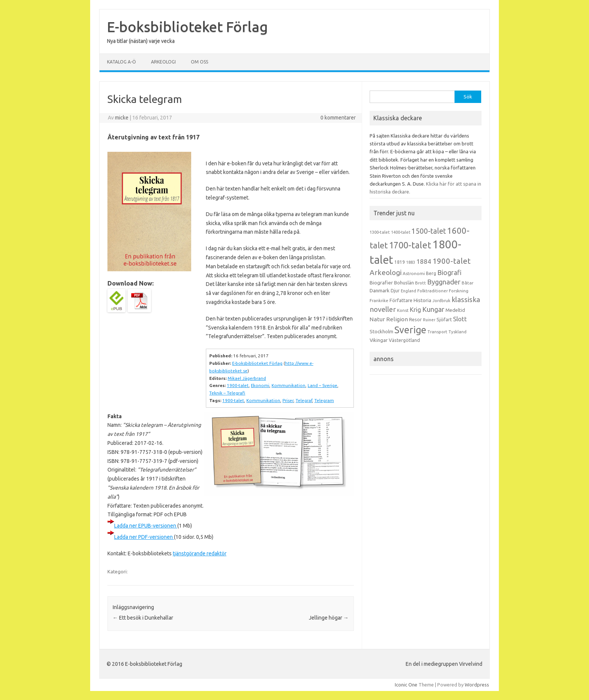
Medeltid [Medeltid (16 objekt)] (455, 310)
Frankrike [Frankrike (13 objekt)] (379, 301)
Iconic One (406, 685)
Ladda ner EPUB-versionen (146, 526)
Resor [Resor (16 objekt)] (415, 319)
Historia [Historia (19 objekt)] (422, 300)
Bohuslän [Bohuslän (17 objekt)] (404, 283)
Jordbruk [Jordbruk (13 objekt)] (441, 301)
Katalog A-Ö (122, 62)
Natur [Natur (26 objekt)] (377, 319)
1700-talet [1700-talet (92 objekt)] (410, 245)
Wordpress (477, 685)
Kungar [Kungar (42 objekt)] (433, 309)
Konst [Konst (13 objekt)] (403, 310)
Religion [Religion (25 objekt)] (397, 319)
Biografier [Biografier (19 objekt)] (381, 283)
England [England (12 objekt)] (409, 291)
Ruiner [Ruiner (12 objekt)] (429, 320)
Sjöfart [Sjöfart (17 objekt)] (444, 319)
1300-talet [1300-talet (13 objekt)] (380, 232)
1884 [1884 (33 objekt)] (424, 261)
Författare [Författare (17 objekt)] (401, 300)
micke (122, 118)
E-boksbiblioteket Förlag (187, 27)
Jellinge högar (329, 618)
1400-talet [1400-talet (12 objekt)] (401, 232)
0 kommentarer (338, 118)
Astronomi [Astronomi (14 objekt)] (414, 273)
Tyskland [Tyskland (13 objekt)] (458, 332)
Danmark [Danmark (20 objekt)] (380, 290)
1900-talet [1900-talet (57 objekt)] (452, 261)
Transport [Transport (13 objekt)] (437, 332)
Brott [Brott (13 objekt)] (421, 283)
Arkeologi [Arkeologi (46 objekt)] (386, 272)
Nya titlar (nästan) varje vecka (141, 41)
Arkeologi (163, 62)
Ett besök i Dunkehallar (143, 618)
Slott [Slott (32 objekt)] (460, 319)
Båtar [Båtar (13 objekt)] (467, 283)
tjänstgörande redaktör (200, 553)
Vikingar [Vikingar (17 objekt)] (379, 340)
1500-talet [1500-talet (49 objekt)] (429, 231)
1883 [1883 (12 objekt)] (411, 262)
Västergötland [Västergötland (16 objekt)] (404, 340)
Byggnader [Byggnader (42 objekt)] (444, 282)
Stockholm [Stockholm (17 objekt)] (381, 331)
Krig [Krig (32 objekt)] (415, 309)
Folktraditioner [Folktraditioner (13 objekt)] (433, 291)
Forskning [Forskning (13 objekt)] (459, 291)
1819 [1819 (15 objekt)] (400, 262)
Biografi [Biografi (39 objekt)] (449, 272)
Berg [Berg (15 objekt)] (431, 273)
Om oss (199, 62)
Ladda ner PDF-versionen (144, 537)
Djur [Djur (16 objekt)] (395, 290)
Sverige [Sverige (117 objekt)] (410, 330)
